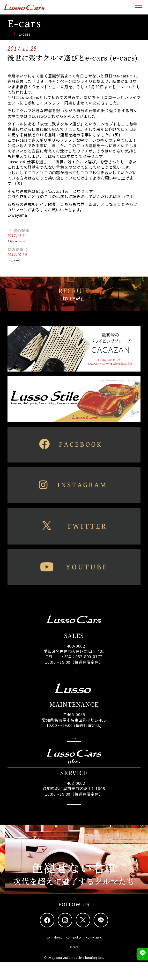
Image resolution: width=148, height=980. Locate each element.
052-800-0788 (59, 662)
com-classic (94, 955)
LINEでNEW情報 (138, 951)
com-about (54, 955)
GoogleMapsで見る (74, 677)
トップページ (20, 34)
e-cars (74, 964)
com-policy (74, 955)
